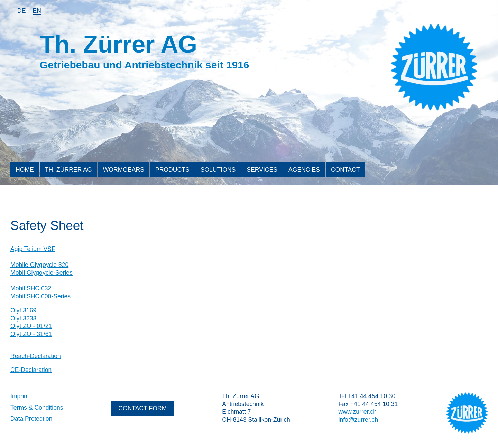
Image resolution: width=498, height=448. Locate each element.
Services (262, 170)
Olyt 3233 (23, 318)
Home (25, 170)
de (21, 11)
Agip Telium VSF (33, 249)
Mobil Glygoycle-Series (41, 273)
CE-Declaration (31, 370)
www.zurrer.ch (358, 412)
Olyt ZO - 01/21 (31, 326)
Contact (345, 170)
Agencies (304, 170)
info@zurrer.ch (358, 420)
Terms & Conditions (37, 408)
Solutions (218, 170)
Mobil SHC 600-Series (40, 296)
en (37, 11)
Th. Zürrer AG (68, 170)
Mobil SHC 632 (31, 288)
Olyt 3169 (23, 310)
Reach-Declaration (36, 356)
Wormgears (124, 170)
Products (172, 170)
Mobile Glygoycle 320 (39, 265)
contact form (142, 408)
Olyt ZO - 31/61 (31, 334)
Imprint (20, 396)
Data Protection (31, 419)
